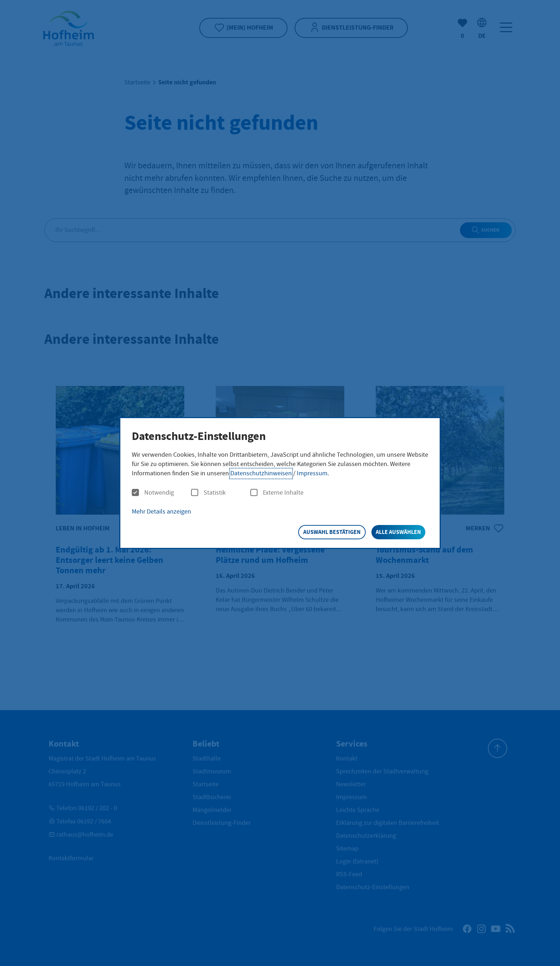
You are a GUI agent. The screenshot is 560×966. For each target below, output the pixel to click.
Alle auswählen (398, 532)
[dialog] (280, 483)
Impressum (312, 473)
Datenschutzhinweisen (261, 473)
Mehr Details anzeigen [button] (161, 512)
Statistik (208, 493)
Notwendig (153, 493)
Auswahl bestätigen (332, 532)
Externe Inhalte (277, 493)
